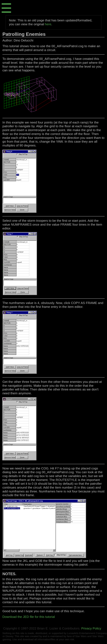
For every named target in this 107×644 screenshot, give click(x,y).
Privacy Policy (91, 628)
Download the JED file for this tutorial (29, 617)
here (48, 24)
